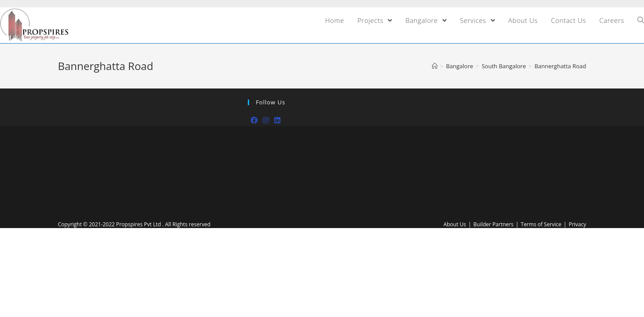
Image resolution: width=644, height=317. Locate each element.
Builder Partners (493, 224)
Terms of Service (541, 224)
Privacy (578, 224)
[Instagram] (266, 120)
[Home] (435, 66)
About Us (454, 224)
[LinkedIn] (277, 120)
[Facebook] (254, 120)
